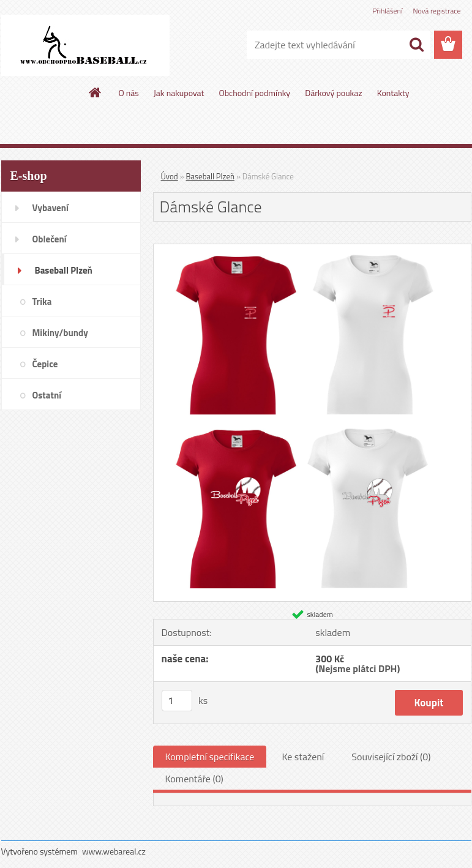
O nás (128, 93)
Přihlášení (387, 11)
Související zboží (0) (391, 757)
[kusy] (177, 701)
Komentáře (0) (194, 779)
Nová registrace (436, 11)
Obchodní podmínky (255, 93)
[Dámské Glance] (312, 249)
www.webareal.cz (114, 851)
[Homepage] (96, 92)
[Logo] (85, 45)
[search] (416, 45)
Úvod (170, 176)
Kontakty (393, 93)
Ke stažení (303, 757)
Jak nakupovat (179, 93)
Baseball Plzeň (210, 176)
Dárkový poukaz (334, 93)
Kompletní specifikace (210, 757)
